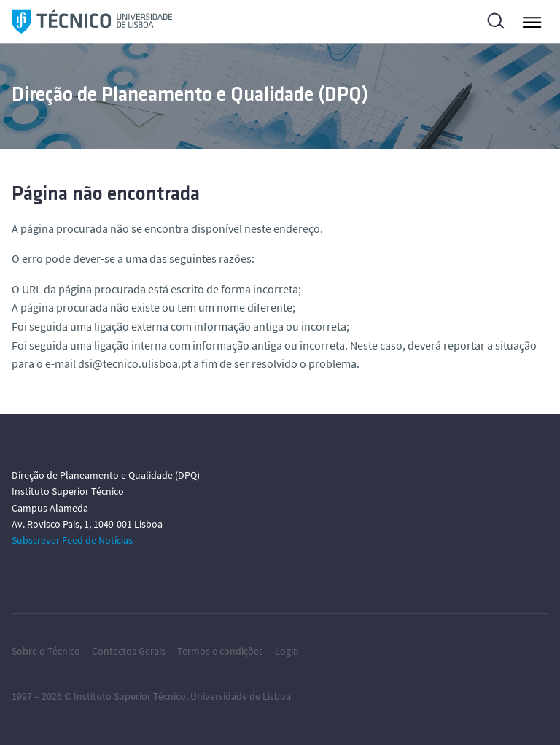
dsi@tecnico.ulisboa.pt (135, 363)
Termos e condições (220, 651)
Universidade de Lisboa (241, 696)
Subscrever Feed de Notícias (72, 540)
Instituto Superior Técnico (130, 696)
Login (287, 651)
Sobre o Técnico (46, 651)
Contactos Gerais (129, 651)
